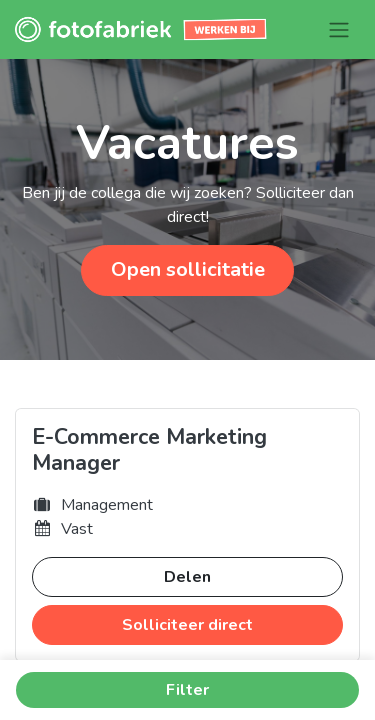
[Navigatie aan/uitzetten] (339, 29)
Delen (187, 577)
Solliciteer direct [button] (187, 625)
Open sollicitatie (188, 269)
